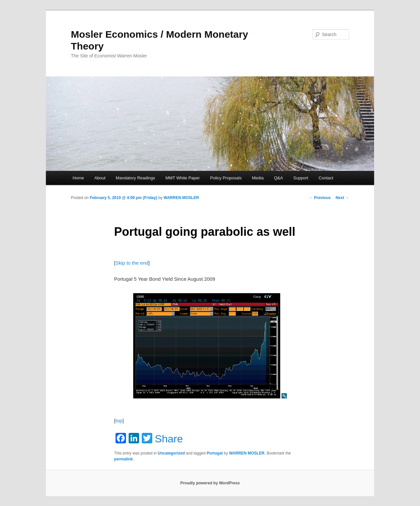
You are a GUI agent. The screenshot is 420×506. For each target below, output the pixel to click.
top (119, 421)
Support (301, 178)
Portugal (215, 453)
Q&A (278, 178)
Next (342, 198)
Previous (320, 198)
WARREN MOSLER (181, 198)
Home (78, 178)
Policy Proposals (226, 178)
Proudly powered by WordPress (210, 483)
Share (169, 439)
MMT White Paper (183, 178)
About (100, 178)
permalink (124, 459)
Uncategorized (171, 453)
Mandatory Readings (136, 178)
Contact (326, 178)
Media (258, 178)
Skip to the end (132, 263)
